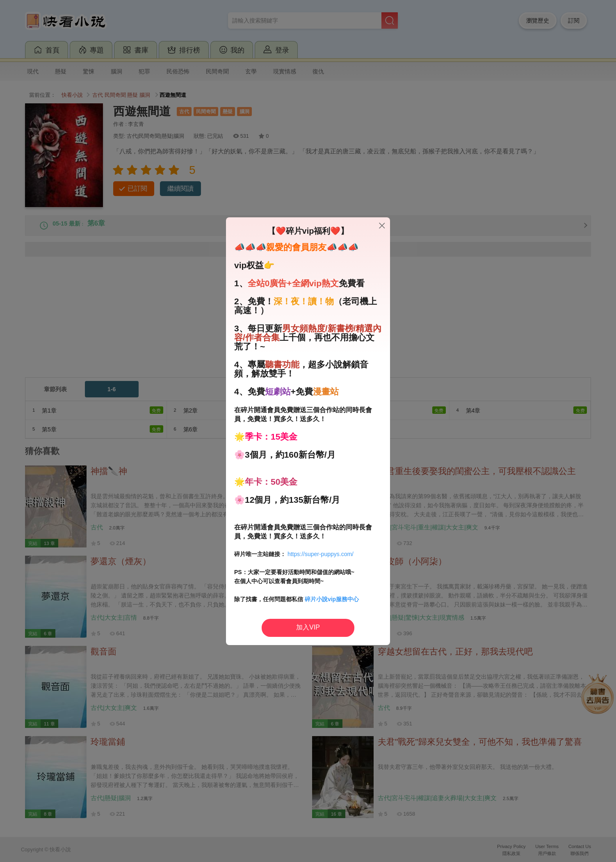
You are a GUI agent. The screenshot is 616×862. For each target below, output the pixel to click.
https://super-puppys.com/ (321, 554)
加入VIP (308, 627)
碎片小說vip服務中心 (332, 599)
